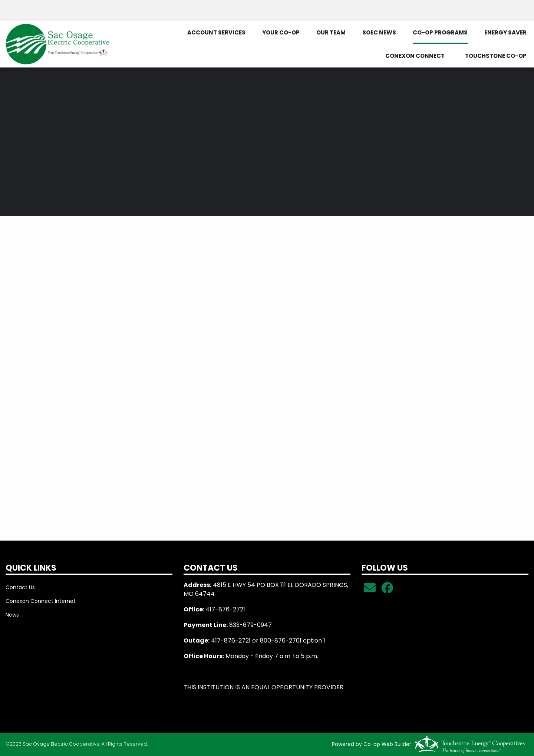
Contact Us (20, 587)
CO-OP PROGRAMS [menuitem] (440, 32)
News (12, 615)
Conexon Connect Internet (41, 601)
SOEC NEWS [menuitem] (379, 32)
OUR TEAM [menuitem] (331, 32)
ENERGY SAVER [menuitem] (505, 32)
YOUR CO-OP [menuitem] (281, 32)
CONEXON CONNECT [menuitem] (415, 56)
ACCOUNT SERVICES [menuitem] (216, 32)
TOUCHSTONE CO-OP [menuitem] (496, 56)
